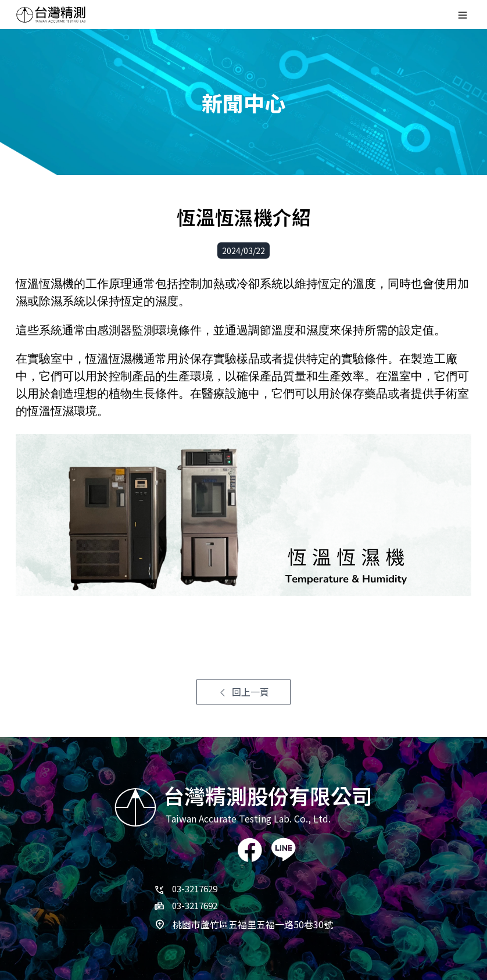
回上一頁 (243, 692)
